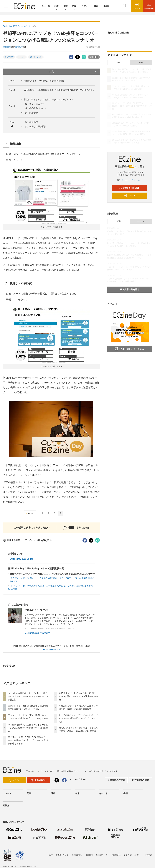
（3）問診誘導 (31, 113)
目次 (73, 72)
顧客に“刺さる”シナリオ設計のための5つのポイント (49, 99)
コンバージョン (36, 57)
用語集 (106, 6)
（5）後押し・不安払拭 (35, 126)
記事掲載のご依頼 (116, 780)
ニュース (46, 6)
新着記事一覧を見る (130, 289)
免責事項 (89, 855)
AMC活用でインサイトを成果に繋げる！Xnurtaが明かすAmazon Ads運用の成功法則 (78, 696)
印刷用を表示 (11, 540)
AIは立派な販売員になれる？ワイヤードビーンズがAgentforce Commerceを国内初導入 (28, 728)
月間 (141, 63)
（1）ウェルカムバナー (35, 104)
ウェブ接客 (9, 57)
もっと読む (13, 589)
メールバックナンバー (130, 180)
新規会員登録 (129, 188)
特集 (74, 6)
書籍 (96, 6)
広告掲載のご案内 (141, 780)
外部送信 (148, 855)
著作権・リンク (62, 855)
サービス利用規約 (113, 855)
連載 (65, 6)
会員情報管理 (77, 855)
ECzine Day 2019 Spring (21, 559)
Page (12, 81)
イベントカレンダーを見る (129, 349)
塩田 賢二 (19, 47)
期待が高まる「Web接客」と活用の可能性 (44, 81)
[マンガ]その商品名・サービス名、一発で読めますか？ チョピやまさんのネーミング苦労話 (28, 696)
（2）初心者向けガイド (35, 108)
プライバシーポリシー (133, 855)
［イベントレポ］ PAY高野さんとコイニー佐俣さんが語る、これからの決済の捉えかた (51, 586)
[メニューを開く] (6, 6)
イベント (85, 6)
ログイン (129, 196)
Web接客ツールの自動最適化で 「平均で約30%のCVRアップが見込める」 (59, 90)
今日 (119, 63)
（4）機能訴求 (31, 122)
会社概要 (99, 855)
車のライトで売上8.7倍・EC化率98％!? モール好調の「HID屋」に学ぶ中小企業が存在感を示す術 (28, 740)
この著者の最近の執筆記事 (37, 633)
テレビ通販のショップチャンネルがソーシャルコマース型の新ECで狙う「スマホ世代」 (79, 718)
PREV (29, 513)
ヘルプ (50, 855)
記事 (57, 6)
